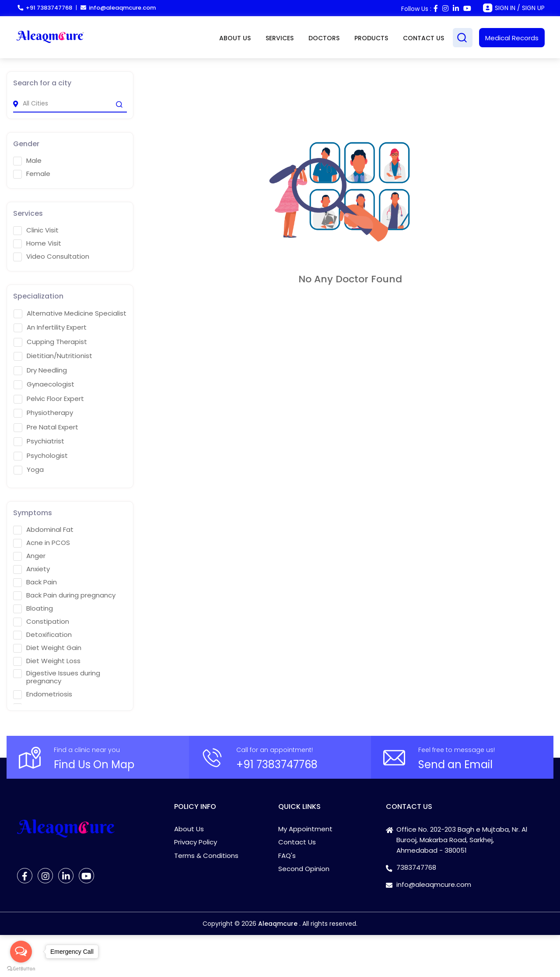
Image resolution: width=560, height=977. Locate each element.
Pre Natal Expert (46, 427)
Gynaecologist (44, 384)
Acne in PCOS (42, 543)
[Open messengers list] (21, 952)
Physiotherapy (43, 413)
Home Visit (37, 243)
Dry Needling (40, 370)
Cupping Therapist (50, 342)
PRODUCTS (371, 38)
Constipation (41, 622)
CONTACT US (423, 38)
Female (32, 174)
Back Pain (35, 582)
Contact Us (297, 842)
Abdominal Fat (43, 530)
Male (27, 161)
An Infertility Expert (50, 327)
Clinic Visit (36, 230)
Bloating (33, 608)
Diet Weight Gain (47, 648)
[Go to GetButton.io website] (21, 968)
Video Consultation (51, 257)
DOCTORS (324, 38)
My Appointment (305, 829)
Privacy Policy (196, 842)
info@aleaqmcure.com (118, 8)
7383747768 (416, 867)
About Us (189, 829)
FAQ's (287, 856)
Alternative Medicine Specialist (70, 313)
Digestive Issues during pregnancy (57, 677)
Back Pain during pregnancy (64, 595)
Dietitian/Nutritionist (53, 356)
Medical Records (512, 38)
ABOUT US (235, 38)
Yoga (29, 470)
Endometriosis (43, 694)
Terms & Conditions (206, 856)
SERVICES (280, 38)
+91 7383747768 (45, 8)
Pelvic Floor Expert (49, 399)
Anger (29, 556)
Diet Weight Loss (47, 661)
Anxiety (31, 569)
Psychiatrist (39, 441)
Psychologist (41, 456)
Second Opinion (304, 869)
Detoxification (42, 635)
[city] (70, 104)
